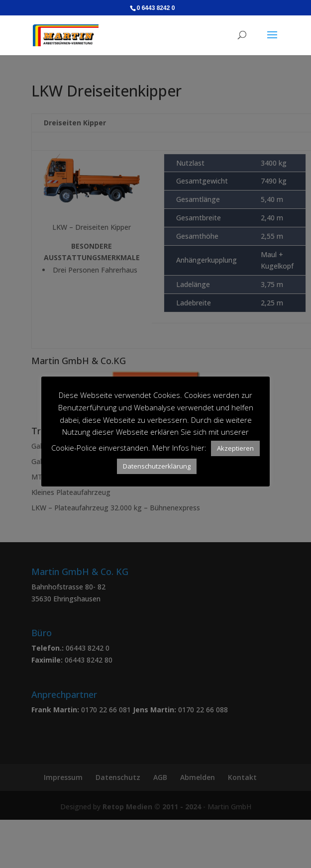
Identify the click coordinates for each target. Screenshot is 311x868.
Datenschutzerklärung (157, 466)
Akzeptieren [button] (235, 448)
